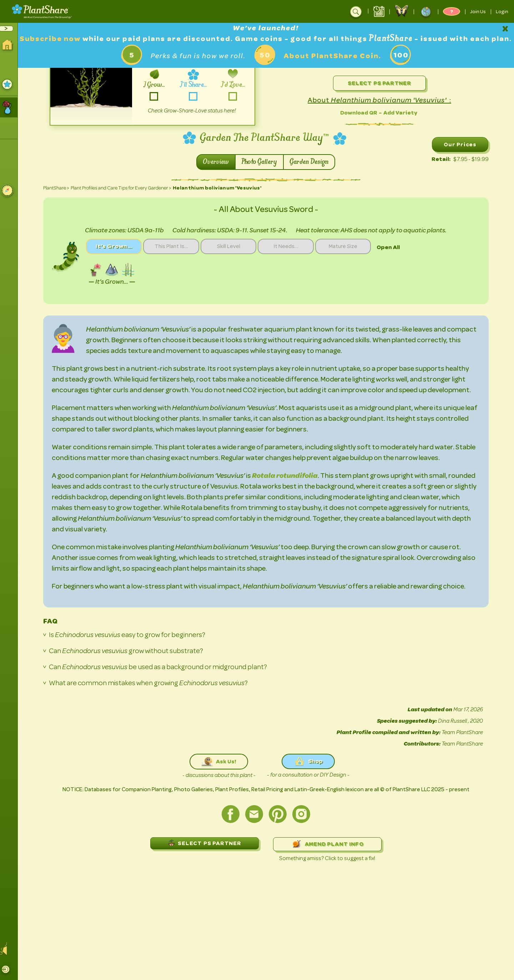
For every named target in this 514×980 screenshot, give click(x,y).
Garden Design (312, 162)
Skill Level (234, 247)
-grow (157, 96)
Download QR (361, 113)
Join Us (478, 11)
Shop (311, 761)
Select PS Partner (382, 83)
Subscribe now (65, 39)
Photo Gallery (262, 162)
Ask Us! (222, 762)
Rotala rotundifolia (287, 476)
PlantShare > (59, 188)
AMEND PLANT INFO (330, 844)
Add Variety (403, 113)
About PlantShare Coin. (335, 67)
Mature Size (351, 247)
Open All (397, 247)
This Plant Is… (176, 247)
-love (235, 96)
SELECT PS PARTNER (207, 843)
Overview (219, 162)
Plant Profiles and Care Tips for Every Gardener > (124, 188)
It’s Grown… (117, 246)
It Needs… (293, 247)
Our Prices (463, 144)
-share (196, 96)
